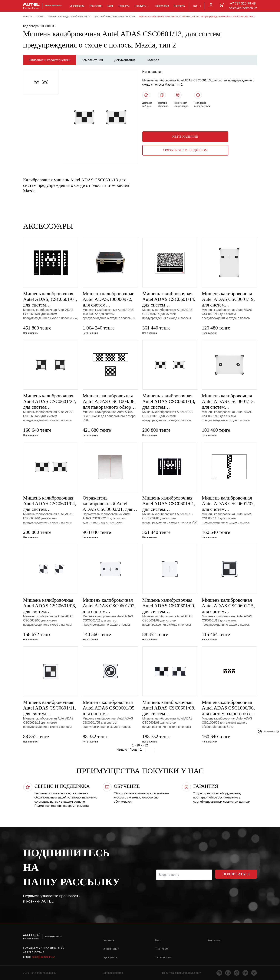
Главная (28, 17)
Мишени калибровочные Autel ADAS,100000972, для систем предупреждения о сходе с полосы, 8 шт (110, 299)
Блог (110, 6)
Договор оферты (113, 973)
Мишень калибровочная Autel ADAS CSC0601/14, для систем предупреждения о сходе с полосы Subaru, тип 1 (170, 299)
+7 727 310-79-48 (243, 3)
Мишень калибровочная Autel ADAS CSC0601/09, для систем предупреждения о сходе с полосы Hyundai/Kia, (170, 606)
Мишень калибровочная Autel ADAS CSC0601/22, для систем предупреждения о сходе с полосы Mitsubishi (51, 402)
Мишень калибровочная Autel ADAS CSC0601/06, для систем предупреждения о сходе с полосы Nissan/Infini (51, 606)
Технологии (162, 6)
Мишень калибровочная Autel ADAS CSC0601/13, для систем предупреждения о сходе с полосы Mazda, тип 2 (170, 402)
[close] (278, 732)
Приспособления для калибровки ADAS (69, 17)
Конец (160, 750)
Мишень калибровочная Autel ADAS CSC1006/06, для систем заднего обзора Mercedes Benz (229, 708)
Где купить (96, 6)
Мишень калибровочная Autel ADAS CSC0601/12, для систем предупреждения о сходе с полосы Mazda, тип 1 (229, 402)
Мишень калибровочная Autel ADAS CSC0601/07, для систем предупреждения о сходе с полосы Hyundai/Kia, (229, 504)
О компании (77, 6)
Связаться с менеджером (185, 150)
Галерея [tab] (153, 60)
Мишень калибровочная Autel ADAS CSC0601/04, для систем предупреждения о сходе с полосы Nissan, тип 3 (51, 504)
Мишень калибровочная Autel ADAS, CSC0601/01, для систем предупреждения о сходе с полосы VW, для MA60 (51, 299)
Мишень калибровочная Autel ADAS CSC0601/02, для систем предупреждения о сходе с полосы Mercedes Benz (110, 606)
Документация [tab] (125, 60)
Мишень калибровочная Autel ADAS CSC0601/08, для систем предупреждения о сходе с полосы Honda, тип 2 (170, 708)
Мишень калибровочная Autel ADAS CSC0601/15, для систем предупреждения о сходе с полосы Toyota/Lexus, (229, 606)
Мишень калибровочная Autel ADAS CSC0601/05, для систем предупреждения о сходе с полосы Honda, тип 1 (110, 708)
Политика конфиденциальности (182, 973)
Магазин (40, 17)
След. (150, 750)
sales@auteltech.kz (243, 8)
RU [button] (195, 6)
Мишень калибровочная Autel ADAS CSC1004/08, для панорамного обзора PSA (109, 402)
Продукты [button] (141, 6)
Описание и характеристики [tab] (50, 60)
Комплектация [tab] (92, 60)
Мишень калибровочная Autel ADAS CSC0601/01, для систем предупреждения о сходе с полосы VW (170, 504)
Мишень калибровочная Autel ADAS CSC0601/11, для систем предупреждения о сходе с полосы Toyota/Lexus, (51, 708)
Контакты (180, 6)
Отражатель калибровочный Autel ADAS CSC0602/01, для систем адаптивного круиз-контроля (108, 504)
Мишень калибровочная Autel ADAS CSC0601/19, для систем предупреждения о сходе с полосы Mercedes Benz (229, 299)
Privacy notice (269, 732)
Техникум (124, 6)
